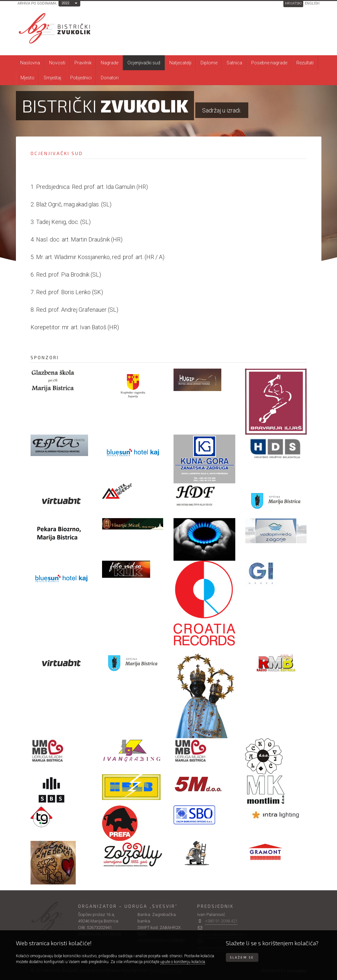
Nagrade (110, 63)
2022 (65, 3)
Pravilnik (83, 63)
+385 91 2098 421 (221, 921)
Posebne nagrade (269, 63)
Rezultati (305, 63)
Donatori (110, 78)
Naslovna (30, 63)
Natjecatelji (180, 63)
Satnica (234, 63)
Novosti (57, 63)
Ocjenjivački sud (144, 63)
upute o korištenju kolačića (183, 962)
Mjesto (27, 78)
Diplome (209, 63)
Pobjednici (81, 78)
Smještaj (52, 78)
